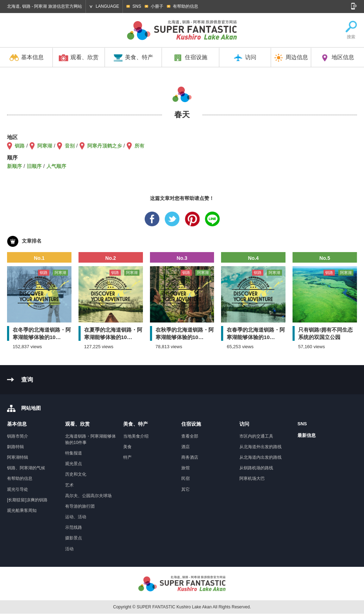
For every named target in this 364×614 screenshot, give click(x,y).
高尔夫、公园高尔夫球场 (88, 496)
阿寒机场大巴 (252, 478)
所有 (139, 146)
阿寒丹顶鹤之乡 (105, 146)
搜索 (351, 30)
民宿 (186, 478)
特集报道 (74, 453)
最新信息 (307, 435)
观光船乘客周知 (22, 510)
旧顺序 (34, 166)
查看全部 (190, 436)
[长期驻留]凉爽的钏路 (27, 500)
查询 (27, 380)
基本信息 (27, 58)
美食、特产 (133, 58)
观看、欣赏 (79, 58)
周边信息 (291, 58)
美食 (127, 447)
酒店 (186, 447)
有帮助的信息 (186, 6)
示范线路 (74, 527)
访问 (245, 58)
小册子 (157, 6)
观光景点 (74, 464)
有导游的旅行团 (80, 506)
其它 (186, 489)
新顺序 (14, 166)
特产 (127, 457)
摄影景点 (74, 538)
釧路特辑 (15, 447)
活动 (69, 549)
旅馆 (186, 468)
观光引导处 (18, 489)
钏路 (20, 146)
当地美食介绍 (136, 436)
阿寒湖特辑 (18, 457)
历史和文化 (76, 474)
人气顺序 (56, 166)
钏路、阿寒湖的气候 (26, 468)
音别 (70, 146)
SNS (137, 6)
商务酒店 (190, 457)
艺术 (69, 485)
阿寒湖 (45, 146)
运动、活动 (76, 517)
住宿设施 (190, 58)
